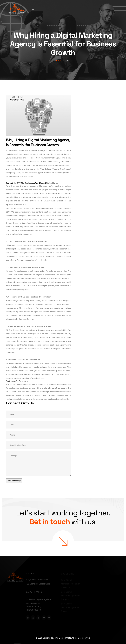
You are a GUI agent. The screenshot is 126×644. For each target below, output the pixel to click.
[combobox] (39, 445)
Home (59, 61)
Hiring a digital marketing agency (52, 388)
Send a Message (14, 481)
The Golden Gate (49, 169)
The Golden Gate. (63, 638)
